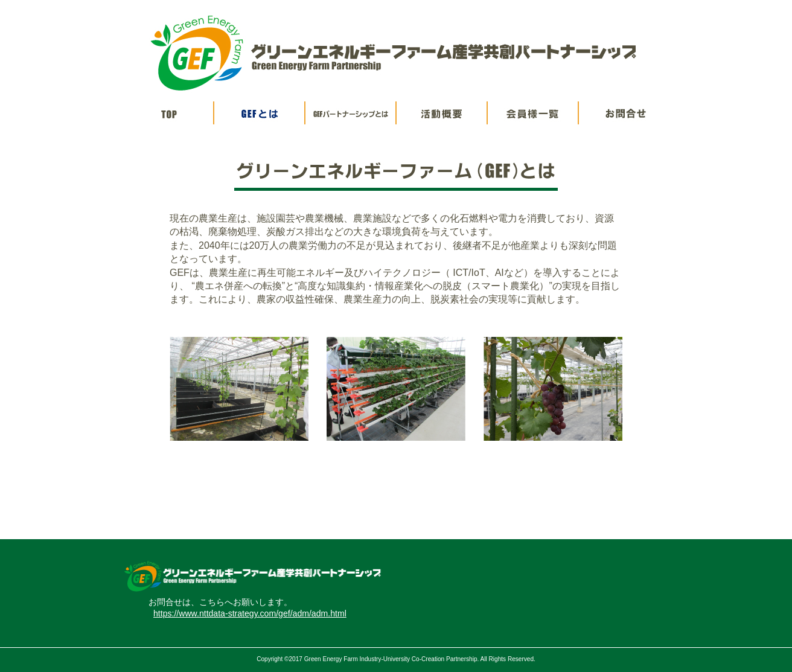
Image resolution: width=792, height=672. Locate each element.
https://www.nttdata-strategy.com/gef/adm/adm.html (250, 613)
